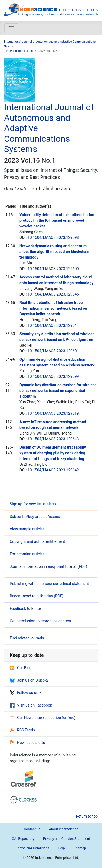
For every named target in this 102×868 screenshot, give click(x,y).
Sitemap (80, 848)
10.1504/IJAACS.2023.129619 (53, 413)
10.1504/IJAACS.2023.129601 (53, 351)
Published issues (21, 51)
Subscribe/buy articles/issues (35, 517)
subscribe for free (59, 718)
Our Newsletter (27, 718)
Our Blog (21, 668)
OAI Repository (23, 839)
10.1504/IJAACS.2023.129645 (53, 294)
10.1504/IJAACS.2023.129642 (53, 470)
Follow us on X (26, 693)
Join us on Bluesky (29, 680)
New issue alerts (27, 743)
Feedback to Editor (25, 609)
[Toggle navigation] (11, 28)
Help (61, 848)
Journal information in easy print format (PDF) (48, 566)
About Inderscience (64, 829)
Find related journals (27, 638)
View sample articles (27, 529)
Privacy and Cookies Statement (67, 839)
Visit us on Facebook (31, 705)
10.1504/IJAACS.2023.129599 (53, 376)
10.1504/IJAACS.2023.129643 (53, 439)
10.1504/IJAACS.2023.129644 (53, 325)
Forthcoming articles (27, 554)
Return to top (87, 816)
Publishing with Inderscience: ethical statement (49, 584)
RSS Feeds (22, 730)
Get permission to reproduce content (40, 621)
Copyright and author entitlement (37, 541)
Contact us (32, 829)
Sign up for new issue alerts (33, 504)
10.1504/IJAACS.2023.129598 (53, 237)
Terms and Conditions (33, 848)
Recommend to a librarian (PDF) (37, 596)
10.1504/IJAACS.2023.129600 (53, 269)
